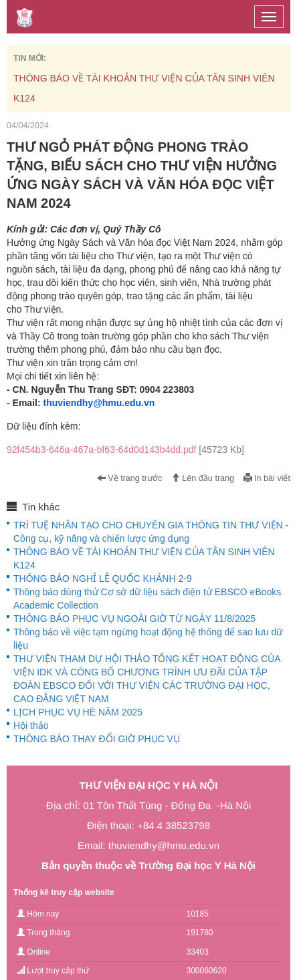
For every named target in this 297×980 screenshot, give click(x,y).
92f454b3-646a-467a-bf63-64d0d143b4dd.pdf (125, 450)
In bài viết (267, 478)
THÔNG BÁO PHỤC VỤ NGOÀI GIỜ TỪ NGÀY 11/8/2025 (134, 619)
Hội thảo (31, 725)
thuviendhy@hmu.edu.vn (99, 403)
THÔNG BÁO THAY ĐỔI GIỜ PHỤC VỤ (97, 739)
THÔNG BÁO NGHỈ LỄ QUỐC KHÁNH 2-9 (103, 579)
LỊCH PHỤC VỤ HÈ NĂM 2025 (78, 712)
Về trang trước (130, 478)
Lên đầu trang (203, 478)
